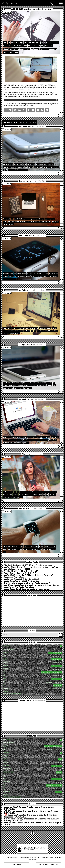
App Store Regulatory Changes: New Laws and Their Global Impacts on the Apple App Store (32, 586)
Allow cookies (17, 866)
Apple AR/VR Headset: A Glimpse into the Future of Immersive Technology (29, 576)
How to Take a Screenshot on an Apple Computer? (27, 583)
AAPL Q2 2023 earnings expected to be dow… (32, 9)
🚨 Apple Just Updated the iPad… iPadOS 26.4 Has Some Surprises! (31, 816)
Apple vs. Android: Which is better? (22, 579)
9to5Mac (31, 106)
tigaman (32, 850)
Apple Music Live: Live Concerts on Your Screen (27, 589)
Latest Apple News (40, 848)
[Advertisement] (32, 611)
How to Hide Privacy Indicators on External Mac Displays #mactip (32, 820)
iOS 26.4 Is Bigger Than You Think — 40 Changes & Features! (33, 811)
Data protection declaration (48, 866)
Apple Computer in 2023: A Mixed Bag (22, 581)
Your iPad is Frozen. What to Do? (20, 573)
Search (61, 635)
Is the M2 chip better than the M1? (21, 571)
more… (6, 100)
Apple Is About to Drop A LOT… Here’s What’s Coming (29, 807)
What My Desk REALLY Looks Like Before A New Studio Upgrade (33, 823)
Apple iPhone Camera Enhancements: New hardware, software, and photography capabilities (32, 568)
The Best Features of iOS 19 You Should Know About (29, 565)
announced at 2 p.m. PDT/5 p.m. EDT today (40, 85)
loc (33, 672)
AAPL (6, 85)
